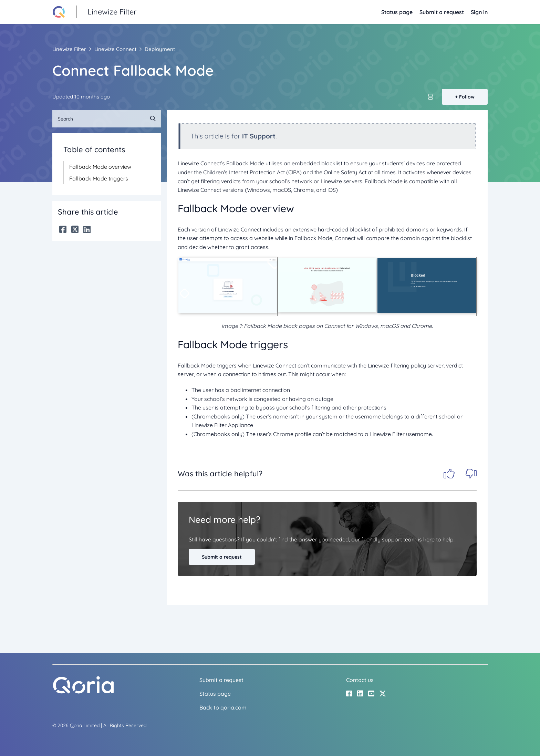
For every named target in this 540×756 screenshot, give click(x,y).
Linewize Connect (115, 49)
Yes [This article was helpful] (449, 474)
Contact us (360, 680)
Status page (397, 12)
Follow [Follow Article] (467, 97)
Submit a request (442, 12)
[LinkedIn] (87, 229)
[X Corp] (75, 229)
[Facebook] (63, 229)
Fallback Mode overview (100, 167)
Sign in (479, 12)
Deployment (160, 49)
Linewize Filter (69, 49)
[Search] (107, 119)
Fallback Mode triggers (99, 178)
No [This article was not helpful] (471, 474)
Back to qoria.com (223, 707)
